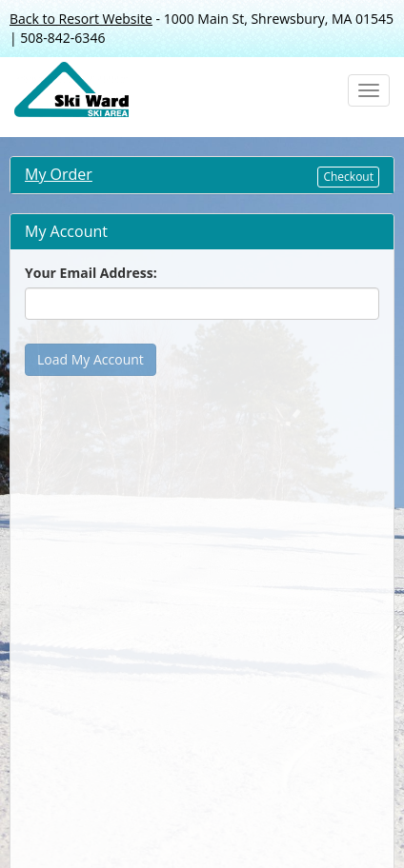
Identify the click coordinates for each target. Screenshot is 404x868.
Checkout (348, 177)
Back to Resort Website (81, 19)
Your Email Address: (91, 273)
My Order (59, 174)
